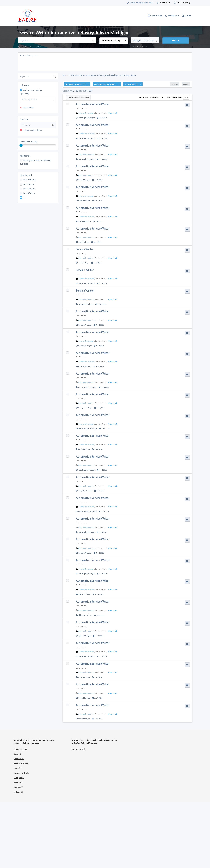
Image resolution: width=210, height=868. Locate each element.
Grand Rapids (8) (20, 749)
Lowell (80, 242)
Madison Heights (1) (22, 773)
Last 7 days (29, 184)
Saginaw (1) (18, 787)
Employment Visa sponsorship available (35, 162)
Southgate (81, 491)
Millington (81, 615)
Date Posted (26, 175)
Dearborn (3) (19, 759)
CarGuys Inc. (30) (78, 749)
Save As (175, 84)
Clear (186, 84)
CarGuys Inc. (81, 108)
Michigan (91, 118)
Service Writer (101, 113)
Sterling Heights (83, 387)
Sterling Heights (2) (21, 763)
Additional (25, 156)
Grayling (81, 221)
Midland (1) (18, 792)
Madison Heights (83, 429)
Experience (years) (29, 142)
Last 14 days (29, 189)
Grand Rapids (82, 118)
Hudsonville (82, 304)
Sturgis (80, 449)
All (24, 197)
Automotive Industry (33, 90)
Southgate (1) (19, 778)
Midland (80, 594)
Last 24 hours (29, 180)
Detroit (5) (18, 754)
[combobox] (114, 41)
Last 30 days (29, 193)
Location (24, 119)
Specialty (24, 94)
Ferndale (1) (19, 782)
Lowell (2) (18, 768)
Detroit (80, 180)
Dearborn (81, 325)
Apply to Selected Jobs (78, 97)
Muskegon (81, 408)
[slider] (21, 145)
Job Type (24, 85)
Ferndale (81, 366)
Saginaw (80, 636)
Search (176, 40)
